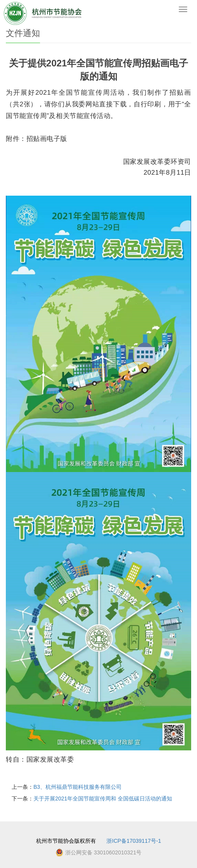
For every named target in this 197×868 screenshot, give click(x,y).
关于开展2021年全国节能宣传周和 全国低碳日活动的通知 (103, 799)
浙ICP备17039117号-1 (134, 841)
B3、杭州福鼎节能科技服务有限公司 (78, 787)
